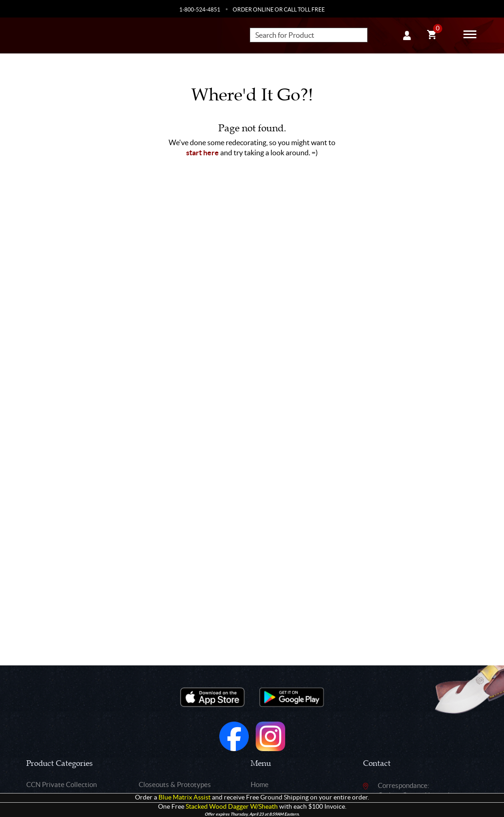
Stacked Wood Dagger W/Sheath (232, 807)
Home (260, 785)
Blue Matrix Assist (185, 797)
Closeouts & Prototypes (175, 785)
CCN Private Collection (62, 785)
